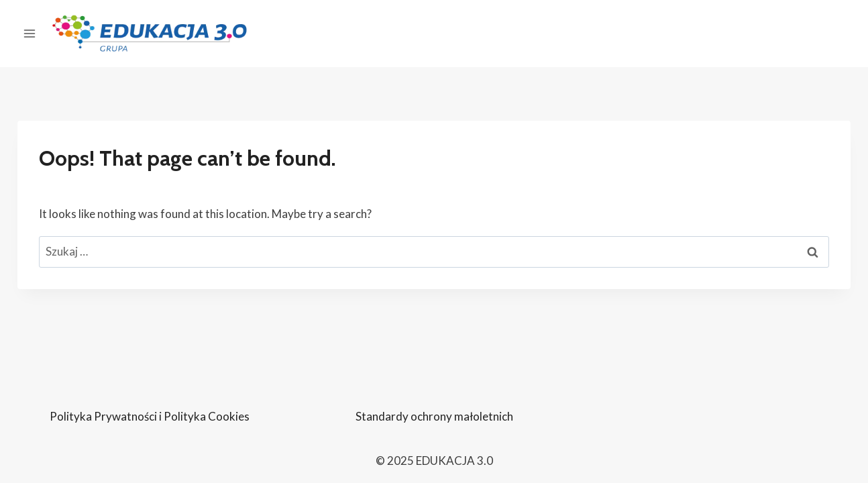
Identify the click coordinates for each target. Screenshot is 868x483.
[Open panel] (30, 33)
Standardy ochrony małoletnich (434, 416)
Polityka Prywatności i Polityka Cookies (150, 416)
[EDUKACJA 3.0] (150, 34)
